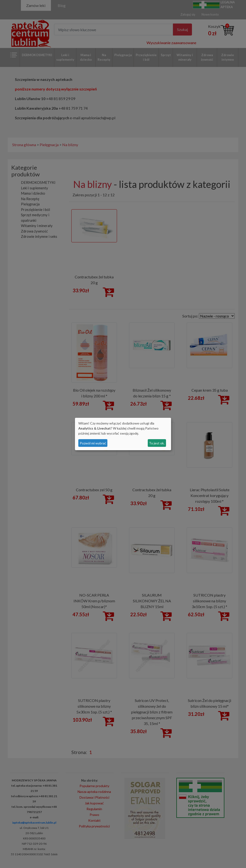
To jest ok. (157, 443)
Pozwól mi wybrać (93, 443)
